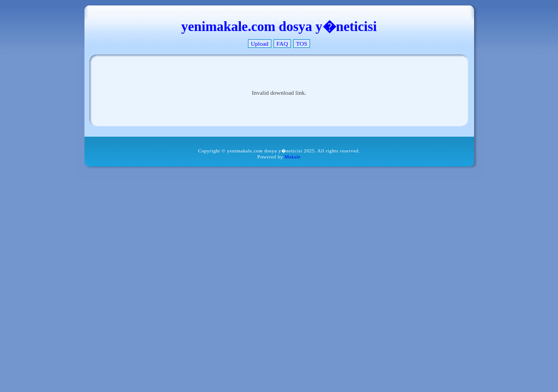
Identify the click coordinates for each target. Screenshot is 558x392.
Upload (259, 44)
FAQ (282, 44)
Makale (293, 157)
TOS (302, 44)
